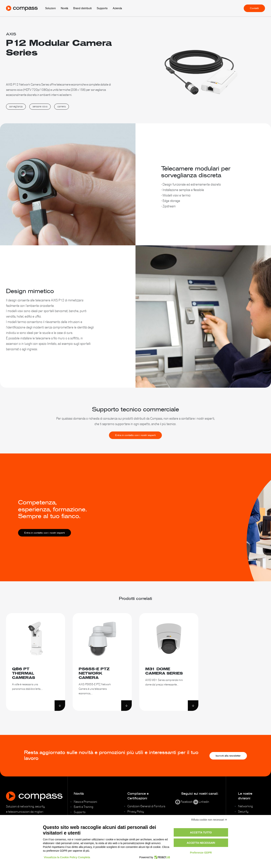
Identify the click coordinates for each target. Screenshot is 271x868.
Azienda (117, 8)
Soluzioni (50, 8)
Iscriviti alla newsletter (228, 756)
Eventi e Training (83, 807)
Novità (64, 8)
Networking (245, 806)
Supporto (102, 8)
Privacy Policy (136, 811)
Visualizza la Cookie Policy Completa (67, 857)
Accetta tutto (201, 832)
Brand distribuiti (82, 8)
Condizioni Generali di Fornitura (146, 806)
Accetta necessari (201, 843)
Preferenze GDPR (201, 853)
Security (243, 811)
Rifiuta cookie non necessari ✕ (209, 820)
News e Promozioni (85, 802)
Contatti (254, 8)
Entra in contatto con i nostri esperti (135, 441)
